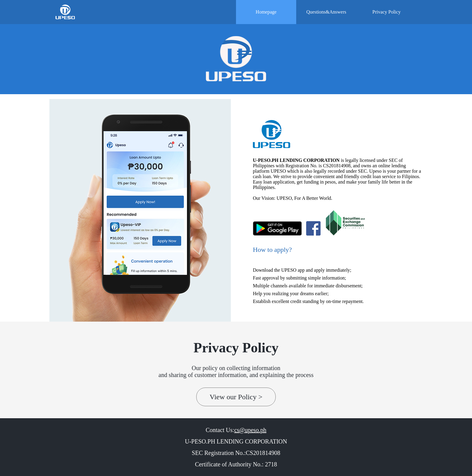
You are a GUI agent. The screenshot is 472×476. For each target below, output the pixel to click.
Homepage (266, 12)
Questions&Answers (326, 12)
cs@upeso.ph (250, 430)
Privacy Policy (387, 12)
